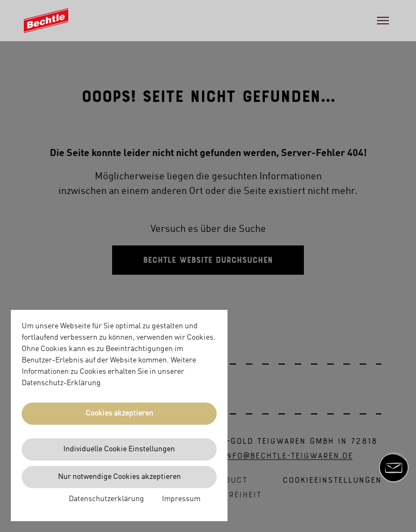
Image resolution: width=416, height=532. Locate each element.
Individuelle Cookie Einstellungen (119, 449)
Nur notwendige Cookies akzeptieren (119, 477)
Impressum (181, 499)
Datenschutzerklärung (106, 499)
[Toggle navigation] (383, 21)
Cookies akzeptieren (119, 413)
